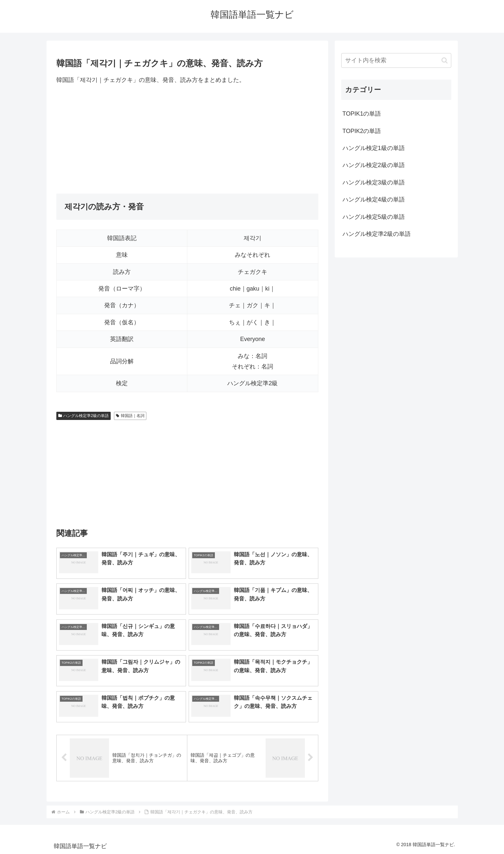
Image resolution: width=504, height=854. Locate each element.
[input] (396, 60)
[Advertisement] (187, 139)
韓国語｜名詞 (130, 416)
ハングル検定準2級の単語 (84, 416)
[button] (445, 60)
